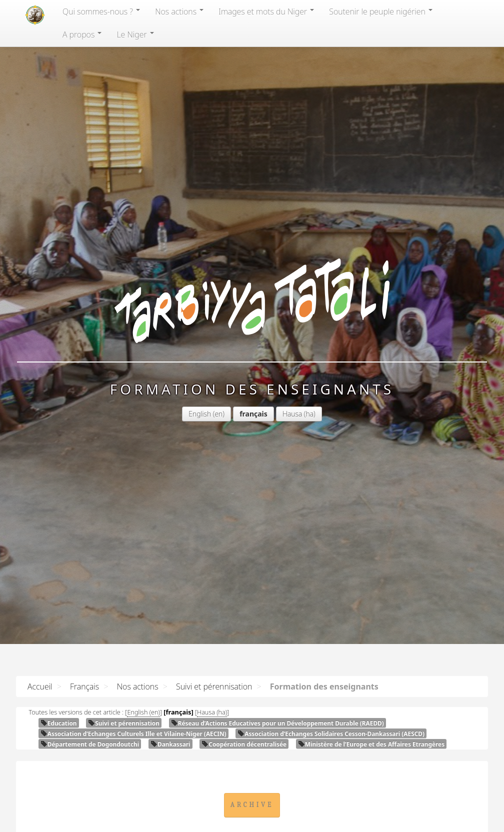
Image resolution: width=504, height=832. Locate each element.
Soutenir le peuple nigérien (381, 11)
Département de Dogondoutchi (90, 744)
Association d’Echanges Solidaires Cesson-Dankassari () (331, 733)
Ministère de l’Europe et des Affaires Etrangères (371, 744)
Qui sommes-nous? (101, 11)
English (200, 414)
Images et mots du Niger (266, 11)
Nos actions (179, 11)
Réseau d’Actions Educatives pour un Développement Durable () (277, 723)
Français (84, 686)
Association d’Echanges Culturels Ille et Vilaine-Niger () (133, 733)
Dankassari (170, 744)
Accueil (40, 686)
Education (59, 723)
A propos (82, 34)
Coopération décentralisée (244, 744)
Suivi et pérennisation (214, 686)
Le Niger (135, 34)
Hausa (292, 414)
